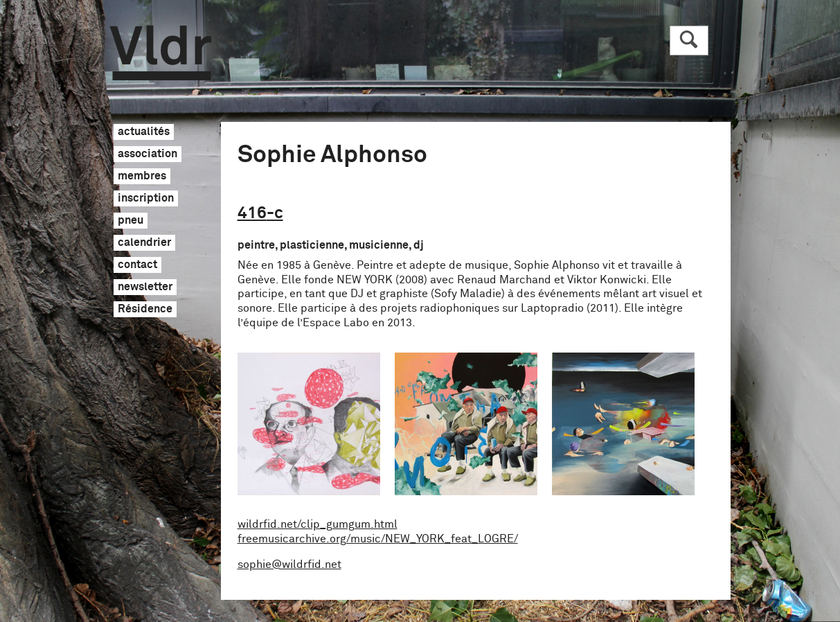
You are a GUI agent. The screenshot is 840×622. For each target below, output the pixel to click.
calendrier (144, 243)
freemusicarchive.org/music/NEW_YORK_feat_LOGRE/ (378, 539)
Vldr (161, 53)
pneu (131, 221)
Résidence (145, 310)
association (148, 154)
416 (260, 213)
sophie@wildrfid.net (289, 565)
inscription (146, 199)
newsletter (145, 287)
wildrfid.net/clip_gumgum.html (318, 524)
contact (137, 265)
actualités (144, 132)
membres (142, 177)
